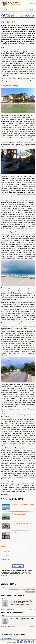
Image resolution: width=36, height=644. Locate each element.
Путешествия (6, 551)
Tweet (7, 555)
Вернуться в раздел (26, 16)
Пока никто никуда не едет (22, 523)
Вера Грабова (11, 547)
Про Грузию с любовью (21, 533)
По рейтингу (29, 592)
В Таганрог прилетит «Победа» (24, 505)
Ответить (32, 609)
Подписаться (18, 566)
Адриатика (21, 547)
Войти (31, 9)
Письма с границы (19, 514)
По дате (30, 589)
